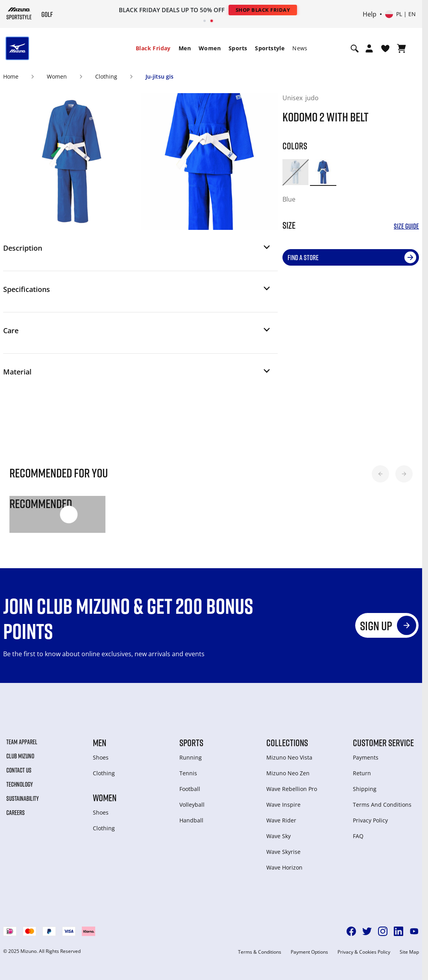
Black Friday (153, 48)
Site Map (409, 952)
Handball (191, 820)
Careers (16, 813)
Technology (20, 784)
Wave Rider (281, 820)
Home (11, 76)
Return (362, 773)
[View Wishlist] (385, 48)
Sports (238, 48)
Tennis (188, 773)
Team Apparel (22, 742)
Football (190, 789)
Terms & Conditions (260, 952)
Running (191, 757)
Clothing (106, 76)
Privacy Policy (370, 820)
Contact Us (19, 770)
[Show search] (355, 48)
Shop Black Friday (263, 10)
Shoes (101, 757)
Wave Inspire (283, 805)
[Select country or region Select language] (400, 14)
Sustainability (23, 798)
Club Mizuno (20, 756)
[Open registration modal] (369, 48)
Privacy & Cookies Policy (364, 952)
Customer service (383, 743)
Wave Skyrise (283, 852)
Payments (366, 757)
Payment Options (309, 952)
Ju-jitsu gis (160, 76)
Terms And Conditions (382, 805)
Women (210, 48)
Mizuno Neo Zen (288, 773)
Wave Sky (279, 836)
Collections (287, 743)
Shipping (365, 789)
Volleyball (192, 805)
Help (370, 14)
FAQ (358, 836)
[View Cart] (401, 48)
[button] (137, 250)
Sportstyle (270, 48)
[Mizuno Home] (19, 13)
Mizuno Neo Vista (289, 757)
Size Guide (406, 226)
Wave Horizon (284, 867)
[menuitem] (153, 48)
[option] (295, 172)
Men (185, 48)
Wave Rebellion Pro (292, 789)
